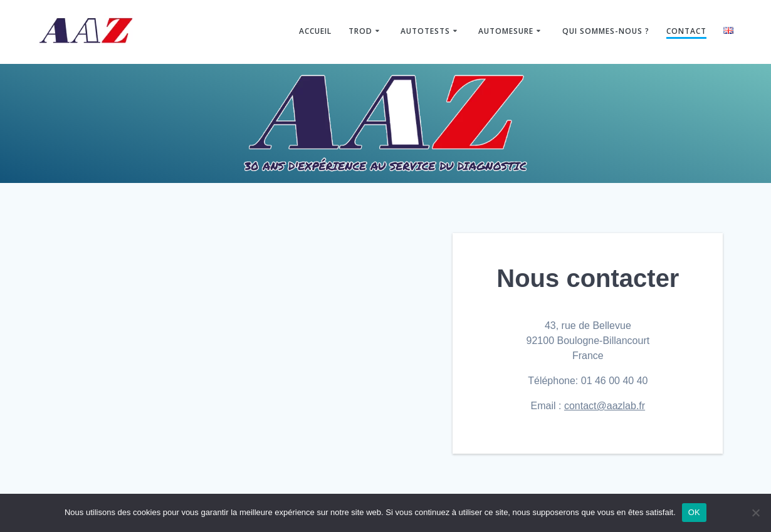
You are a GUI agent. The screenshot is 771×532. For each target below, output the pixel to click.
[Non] (755, 513)
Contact (686, 31)
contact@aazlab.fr (605, 406)
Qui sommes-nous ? (606, 31)
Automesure (506, 31)
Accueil (315, 31)
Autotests (425, 31)
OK (694, 512)
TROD (360, 31)
